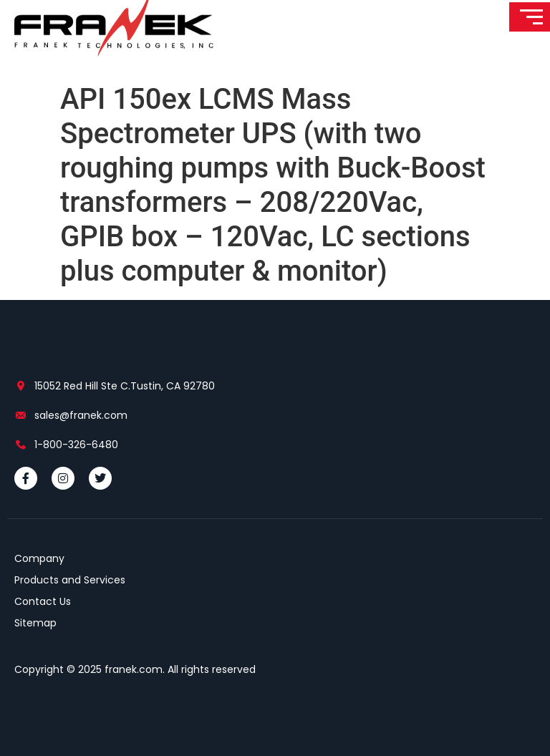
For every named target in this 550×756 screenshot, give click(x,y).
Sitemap (35, 623)
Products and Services (70, 580)
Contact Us (43, 601)
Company (39, 558)
